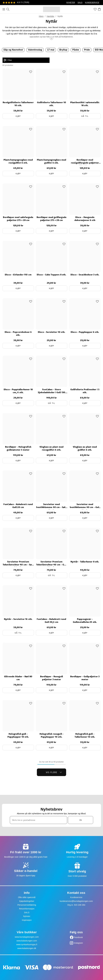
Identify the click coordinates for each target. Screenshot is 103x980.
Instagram (78, 943)
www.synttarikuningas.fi (27, 944)
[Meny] (4, 9)
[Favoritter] (95, 9)
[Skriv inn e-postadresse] (38, 820)
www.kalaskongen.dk (27, 948)
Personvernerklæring (27, 905)
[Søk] (8, 9)
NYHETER (71, 3)
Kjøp (18, 116)
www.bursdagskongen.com (27, 937)
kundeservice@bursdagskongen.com (76, 901)
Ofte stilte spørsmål (27, 897)
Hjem (41, 16)
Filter (8, 60)
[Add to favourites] (31, 72)
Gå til (85, 116)
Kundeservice (76, 897)
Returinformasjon (27, 909)
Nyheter (27, 916)
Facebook (78, 937)
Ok (81, 820)
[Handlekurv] (99, 9)
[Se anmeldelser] (16, 3)
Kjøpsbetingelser (27, 901)
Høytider (51, 16)
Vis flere (54, 772)
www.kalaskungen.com (27, 941)
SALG (80, 3)
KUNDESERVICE (92, 3)
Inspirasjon (27, 920)
